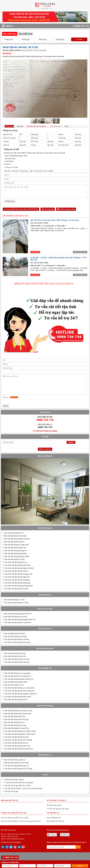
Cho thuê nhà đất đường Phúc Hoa (17, 751)
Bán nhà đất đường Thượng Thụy (17, 734)
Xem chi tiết (35, 254)
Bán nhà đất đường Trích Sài (15, 659)
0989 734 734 (81, 26)
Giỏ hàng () (49, 211)
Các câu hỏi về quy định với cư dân (17, 791)
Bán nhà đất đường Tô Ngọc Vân (17, 550)
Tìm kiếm (79, 39)
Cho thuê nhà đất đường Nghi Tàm (17, 583)
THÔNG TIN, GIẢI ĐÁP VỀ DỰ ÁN (14, 818)
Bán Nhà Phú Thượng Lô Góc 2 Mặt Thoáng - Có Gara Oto (55, 222)
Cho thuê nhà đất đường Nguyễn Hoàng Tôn (21, 699)
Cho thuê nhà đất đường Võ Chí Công (18, 774)
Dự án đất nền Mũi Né (55, 827)
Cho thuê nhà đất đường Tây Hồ (16, 577)
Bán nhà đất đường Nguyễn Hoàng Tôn (19, 685)
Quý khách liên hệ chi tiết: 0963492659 (22, 211)
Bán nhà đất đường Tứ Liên (15, 605)
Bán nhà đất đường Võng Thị (15, 662)
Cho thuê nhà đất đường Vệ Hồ (16, 705)
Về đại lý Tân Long (11, 797)
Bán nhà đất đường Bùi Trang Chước (18, 719)
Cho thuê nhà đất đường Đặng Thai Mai (19, 574)
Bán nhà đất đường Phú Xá (14, 728)
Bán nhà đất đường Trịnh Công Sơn (18, 682)
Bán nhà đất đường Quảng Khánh (17, 562)
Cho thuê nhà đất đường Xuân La (17, 771)
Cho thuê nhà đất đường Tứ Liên (16, 608)
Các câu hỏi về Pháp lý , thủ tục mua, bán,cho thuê (23, 794)
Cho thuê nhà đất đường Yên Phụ (17, 645)
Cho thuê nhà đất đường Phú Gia (17, 743)
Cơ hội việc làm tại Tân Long (58, 814)
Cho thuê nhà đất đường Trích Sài (17, 665)
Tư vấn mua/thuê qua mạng (45, 437)
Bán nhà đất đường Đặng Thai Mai (17, 544)
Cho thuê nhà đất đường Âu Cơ (16, 568)
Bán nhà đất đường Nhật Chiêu (16, 688)
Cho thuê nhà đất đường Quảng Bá (17, 588)
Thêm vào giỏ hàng (67, 211)
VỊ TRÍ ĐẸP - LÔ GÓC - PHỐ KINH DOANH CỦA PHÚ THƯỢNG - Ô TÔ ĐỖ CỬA (58, 261)
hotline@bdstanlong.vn (15, 844)
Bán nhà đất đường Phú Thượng (16, 725)
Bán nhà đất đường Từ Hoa (15, 565)
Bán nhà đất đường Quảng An (15, 556)
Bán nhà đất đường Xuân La (15, 765)
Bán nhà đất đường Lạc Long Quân (17, 679)
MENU (6, 26)
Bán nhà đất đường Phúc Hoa (15, 731)
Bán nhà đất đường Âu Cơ (14, 539)
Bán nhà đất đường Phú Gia (15, 722)
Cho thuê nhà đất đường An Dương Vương (20, 737)
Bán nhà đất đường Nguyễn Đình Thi (18, 619)
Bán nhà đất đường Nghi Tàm (15, 553)
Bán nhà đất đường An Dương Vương (18, 716)
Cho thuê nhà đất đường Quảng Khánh (19, 591)
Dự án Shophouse (54, 823)
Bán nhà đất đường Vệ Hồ (14, 691)
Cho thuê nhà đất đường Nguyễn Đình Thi (20, 625)
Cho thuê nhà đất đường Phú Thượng (18, 746)
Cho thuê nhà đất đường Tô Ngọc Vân (18, 580)
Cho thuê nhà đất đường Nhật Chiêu (18, 702)
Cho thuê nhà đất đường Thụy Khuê (18, 628)
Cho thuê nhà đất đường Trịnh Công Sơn (19, 696)
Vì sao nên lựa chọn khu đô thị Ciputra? (19, 788)
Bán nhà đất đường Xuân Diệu (16, 542)
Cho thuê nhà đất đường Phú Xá (16, 749)
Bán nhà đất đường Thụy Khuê (16, 622)
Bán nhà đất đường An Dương (16, 642)
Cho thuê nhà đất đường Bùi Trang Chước (20, 740)
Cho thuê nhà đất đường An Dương (17, 648)
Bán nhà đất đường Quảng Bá (15, 559)
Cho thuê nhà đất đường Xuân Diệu (17, 571)
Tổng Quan (9, 126)
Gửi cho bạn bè (56, 126)
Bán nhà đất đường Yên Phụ (15, 639)
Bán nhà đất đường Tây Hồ (14, 547)
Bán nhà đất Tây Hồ (10, 806)
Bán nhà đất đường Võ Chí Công (16, 768)
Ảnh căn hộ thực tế (45, 462)
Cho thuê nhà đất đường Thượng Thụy (19, 754)
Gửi (78, 853)
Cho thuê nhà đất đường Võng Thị (17, 668)
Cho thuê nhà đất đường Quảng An (17, 586)
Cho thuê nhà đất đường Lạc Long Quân (19, 693)
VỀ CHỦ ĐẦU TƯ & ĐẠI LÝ (57, 806)
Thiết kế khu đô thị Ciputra (14, 785)
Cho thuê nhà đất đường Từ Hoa (16, 594)
